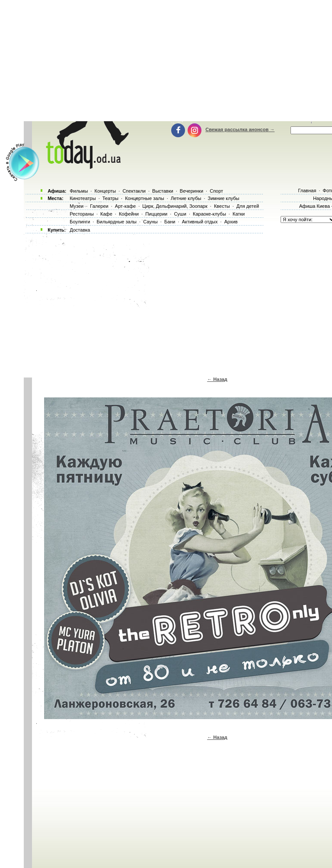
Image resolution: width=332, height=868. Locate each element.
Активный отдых (200, 222)
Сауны (150, 222)
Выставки (163, 191)
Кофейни (129, 214)
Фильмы (79, 191)
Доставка (80, 230)
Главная (307, 190)
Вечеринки (192, 191)
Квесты (222, 206)
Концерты (105, 191)
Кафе (106, 214)
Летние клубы (186, 198)
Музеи (77, 206)
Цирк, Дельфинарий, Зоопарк (175, 206)
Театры (110, 198)
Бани (170, 222)
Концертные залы (144, 198)
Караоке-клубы (209, 214)
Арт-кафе (125, 206)
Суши (180, 214)
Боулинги (80, 222)
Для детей (248, 206)
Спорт (216, 191)
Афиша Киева (314, 206)
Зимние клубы (224, 198)
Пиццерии (156, 214)
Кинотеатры (83, 198)
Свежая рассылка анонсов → (240, 129)
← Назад (217, 379)
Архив (231, 222)
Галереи (99, 206)
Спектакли (134, 191)
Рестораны (82, 214)
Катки (239, 214)
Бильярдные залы (117, 222)
